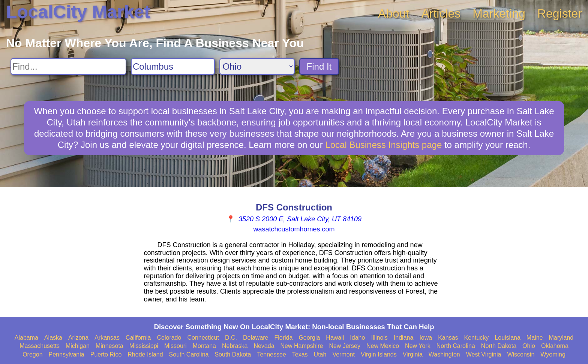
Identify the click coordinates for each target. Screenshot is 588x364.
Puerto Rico (106, 354)
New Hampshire (302, 346)
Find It (319, 66)
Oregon (32, 354)
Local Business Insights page (383, 145)
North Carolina (456, 346)
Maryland (561, 338)
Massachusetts (40, 346)
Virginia (413, 354)
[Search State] (257, 66)
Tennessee (271, 354)
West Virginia (484, 354)
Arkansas (107, 338)
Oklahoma (555, 346)
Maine (535, 338)
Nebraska (235, 346)
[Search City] (173, 66)
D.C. (231, 338)
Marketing (499, 13)
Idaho (357, 338)
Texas (300, 354)
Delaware (256, 338)
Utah (320, 354)
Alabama (26, 338)
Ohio (529, 346)
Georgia (309, 338)
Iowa (426, 338)
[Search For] (68, 66)
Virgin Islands (379, 354)
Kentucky (477, 338)
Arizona (78, 338)
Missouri (175, 346)
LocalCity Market (78, 12)
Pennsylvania (67, 354)
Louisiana (508, 338)
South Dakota (233, 354)
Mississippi (144, 346)
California (138, 338)
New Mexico (383, 346)
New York (418, 346)
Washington (444, 354)
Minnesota (109, 346)
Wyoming (553, 354)
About (394, 13)
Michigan (78, 346)
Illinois (379, 338)
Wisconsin (521, 354)
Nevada (264, 346)
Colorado (169, 338)
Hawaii (335, 338)
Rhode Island (145, 354)
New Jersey (345, 346)
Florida (284, 338)
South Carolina (189, 354)
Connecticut (203, 338)
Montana (204, 346)
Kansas (448, 338)
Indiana (404, 338)
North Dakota (499, 346)
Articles (441, 13)
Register (560, 13)
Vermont (343, 354)
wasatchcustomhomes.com (294, 229)
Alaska (53, 338)
